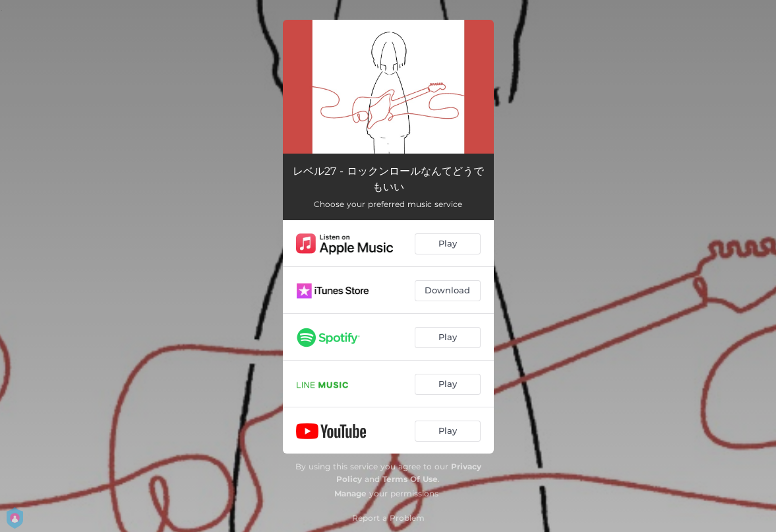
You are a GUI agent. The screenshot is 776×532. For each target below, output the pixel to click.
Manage (350, 493)
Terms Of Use (410, 479)
